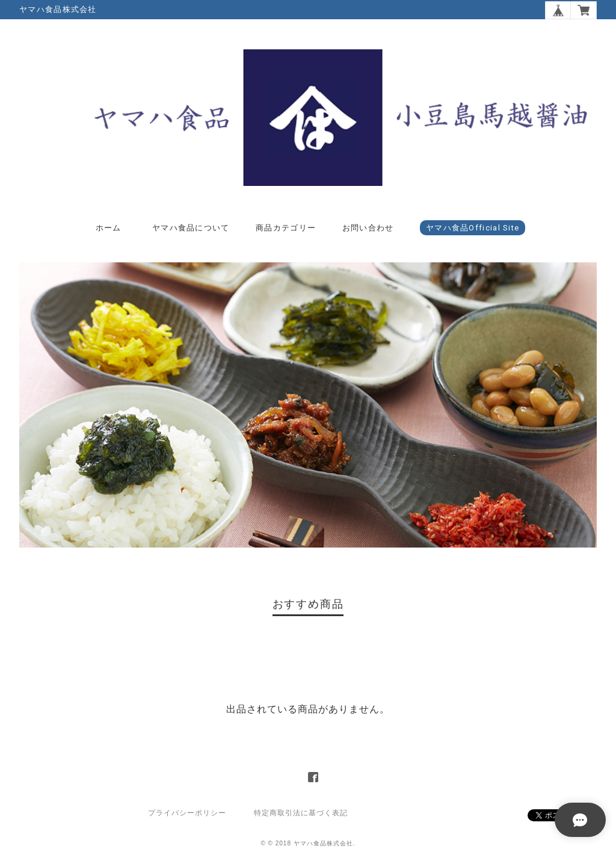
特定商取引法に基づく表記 (301, 813)
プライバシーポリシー (187, 813)
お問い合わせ (368, 228)
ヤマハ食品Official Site (473, 228)
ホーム (109, 228)
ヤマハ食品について (191, 228)
